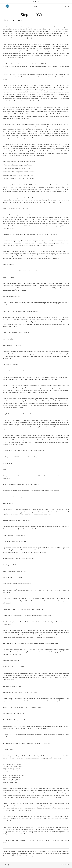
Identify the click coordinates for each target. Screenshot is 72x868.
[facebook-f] (33, 2)
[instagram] (39, 2)
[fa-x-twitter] (36, 2)
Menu (36, 6)
